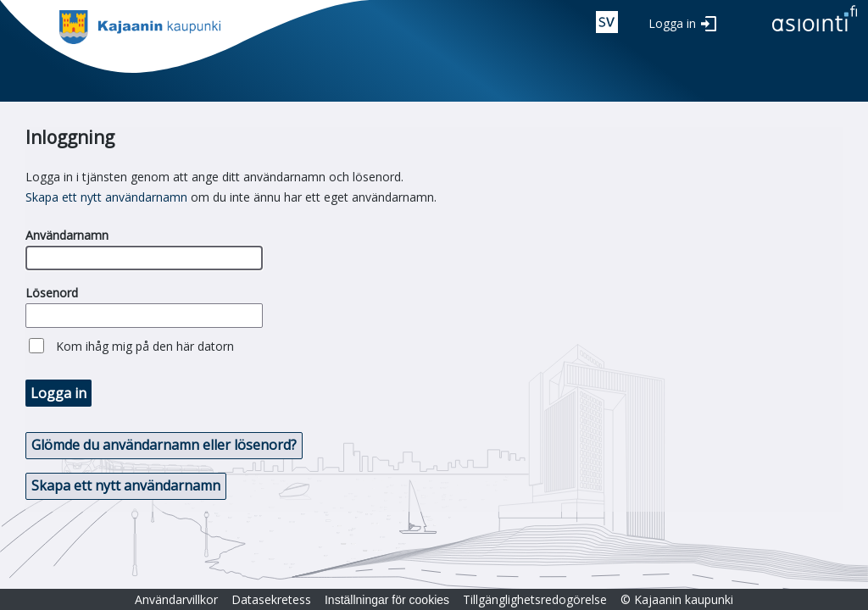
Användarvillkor (176, 599)
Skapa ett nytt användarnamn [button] (126, 485)
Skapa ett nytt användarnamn (106, 197)
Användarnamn (67, 235)
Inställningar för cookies (387, 600)
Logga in (672, 23)
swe (607, 22)
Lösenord (52, 293)
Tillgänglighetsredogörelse (535, 599)
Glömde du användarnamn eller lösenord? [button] (164, 445)
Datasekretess (271, 599)
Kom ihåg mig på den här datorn (145, 346)
